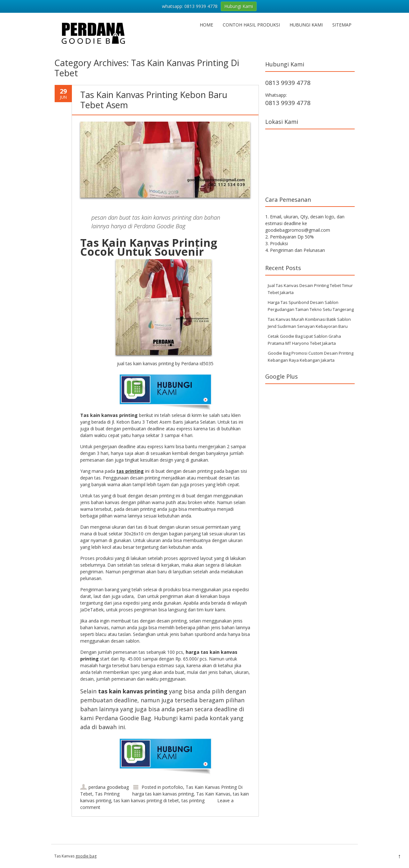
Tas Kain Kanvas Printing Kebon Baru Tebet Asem (154, 100)
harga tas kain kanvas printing (163, 794)
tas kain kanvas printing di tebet (146, 800)
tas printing (193, 800)
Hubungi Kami (306, 25)
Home (206, 25)
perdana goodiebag (109, 787)
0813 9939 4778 (288, 83)
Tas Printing (107, 794)
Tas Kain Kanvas (213, 794)
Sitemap (342, 25)
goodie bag (86, 856)
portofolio (173, 787)
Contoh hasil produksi (251, 25)
